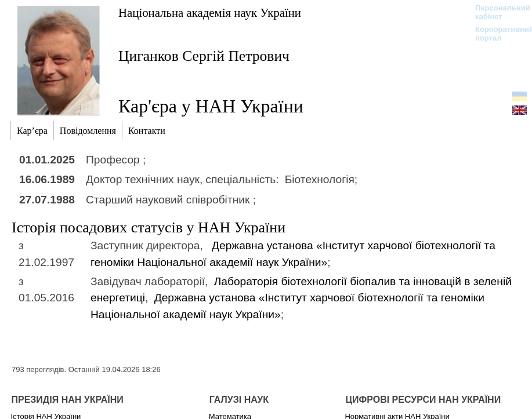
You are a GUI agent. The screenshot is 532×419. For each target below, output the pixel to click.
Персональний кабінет (497, 12)
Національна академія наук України (210, 12)
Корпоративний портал (497, 34)
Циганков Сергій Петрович (204, 56)
